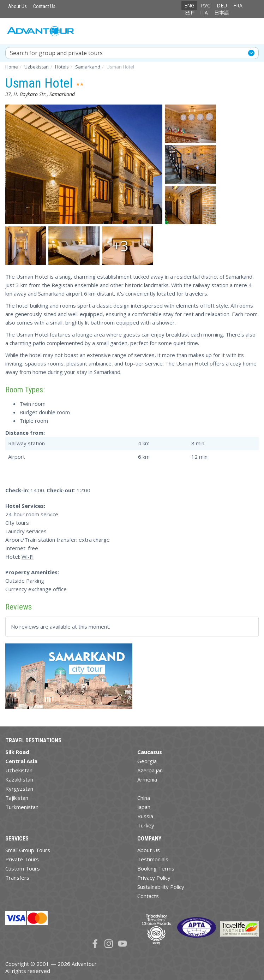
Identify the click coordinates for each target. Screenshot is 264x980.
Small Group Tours (28, 850)
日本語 (222, 13)
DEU (222, 5)
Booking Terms (156, 868)
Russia (145, 816)
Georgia (147, 761)
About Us (17, 6)
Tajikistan (17, 798)
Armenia (147, 779)
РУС (206, 5)
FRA (238, 5)
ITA (204, 13)
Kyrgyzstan (19, 789)
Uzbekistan (19, 770)
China (144, 798)
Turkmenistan (22, 807)
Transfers (17, 878)
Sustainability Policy (161, 887)
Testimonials (153, 859)
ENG (189, 5)
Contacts (148, 896)
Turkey (146, 825)
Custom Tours (23, 868)
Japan (144, 807)
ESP (189, 13)
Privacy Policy (154, 878)
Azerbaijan (150, 770)
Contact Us (44, 6)
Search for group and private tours (56, 53)
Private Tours (22, 859)
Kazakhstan (19, 779)
